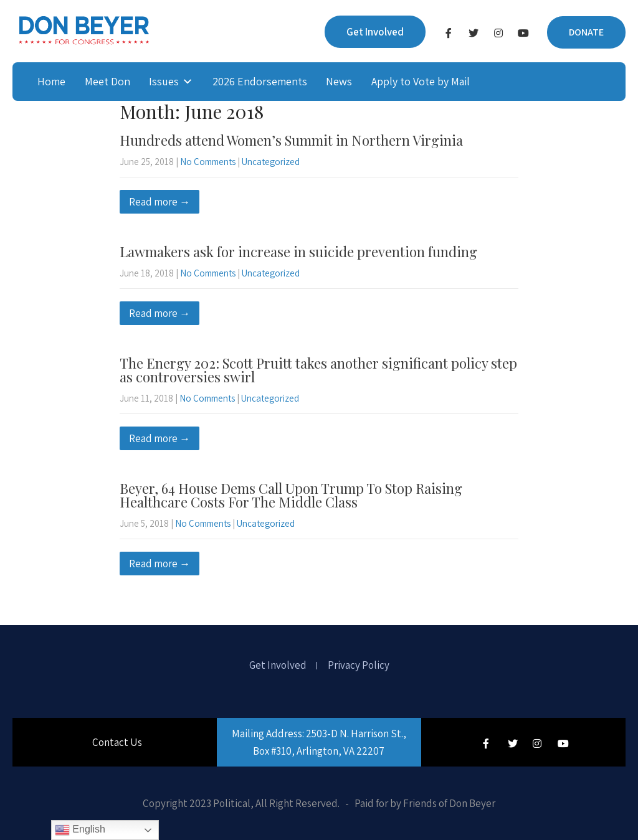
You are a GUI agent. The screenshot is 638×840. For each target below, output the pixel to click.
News (339, 81)
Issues (164, 81)
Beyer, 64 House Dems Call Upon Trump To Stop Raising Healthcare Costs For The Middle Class (291, 495)
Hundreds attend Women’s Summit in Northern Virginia (291, 140)
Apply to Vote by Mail (421, 81)
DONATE (586, 32)
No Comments (208, 162)
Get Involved (375, 32)
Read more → (159, 202)
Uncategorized (271, 162)
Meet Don (107, 81)
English (80, 830)
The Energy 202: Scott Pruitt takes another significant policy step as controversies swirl (318, 370)
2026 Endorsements (260, 81)
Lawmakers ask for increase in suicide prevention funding (298, 252)
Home (51, 81)
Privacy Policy (359, 666)
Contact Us (117, 742)
